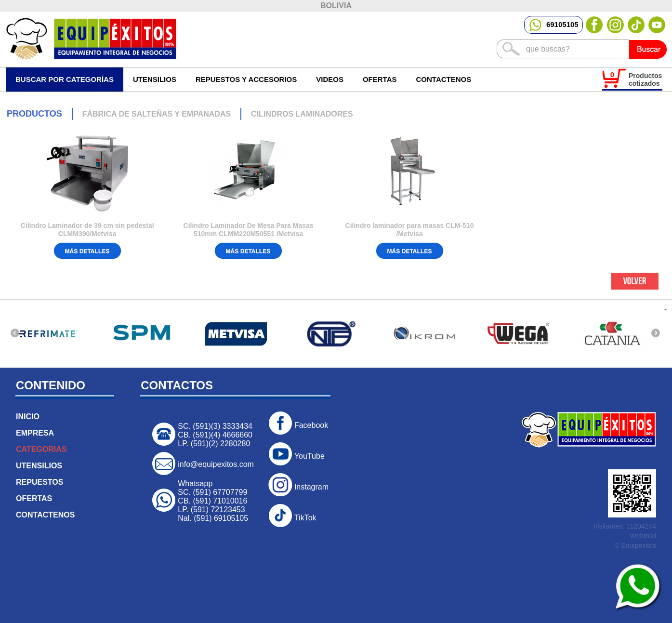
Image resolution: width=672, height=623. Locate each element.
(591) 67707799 (220, 492)
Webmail (643, 536)
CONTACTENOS (444, 79)
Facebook (311, 425)
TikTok (305, 518)
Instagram (311, 487)
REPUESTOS (40, 482)
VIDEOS (330, 79)
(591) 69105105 (221, 518)
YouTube (310, 456)
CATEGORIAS (41, 449)
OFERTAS (380, 79)
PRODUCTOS (34, 114)
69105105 (554, 24)
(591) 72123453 (218, 510)
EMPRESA (35, 433)
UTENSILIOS (39, 466)
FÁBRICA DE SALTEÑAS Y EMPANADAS (157, 114)
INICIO (28, 417)
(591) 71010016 (220, 501)
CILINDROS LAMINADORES (302, 114)
